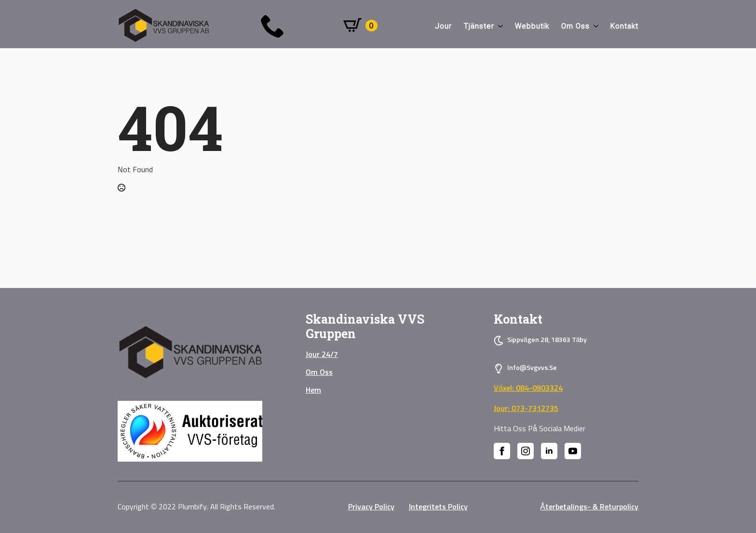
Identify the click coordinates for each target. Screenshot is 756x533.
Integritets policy (438, 507)
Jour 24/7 (322, 355)
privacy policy (371, 507)
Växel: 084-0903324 (528, 388)
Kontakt (624, 26)
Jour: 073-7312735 (526, 409)
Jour (444, 26)
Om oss (575, 26)
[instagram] (526, 451)
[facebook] (502, 451)
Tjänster (479, 26)
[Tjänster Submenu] (499, 26)
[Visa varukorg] (360, 26)
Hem (313, 390)
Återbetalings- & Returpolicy (589, 507)
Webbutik (532, 26)
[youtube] (573, 451)
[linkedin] (549, 451)
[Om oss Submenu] (594, 26)
